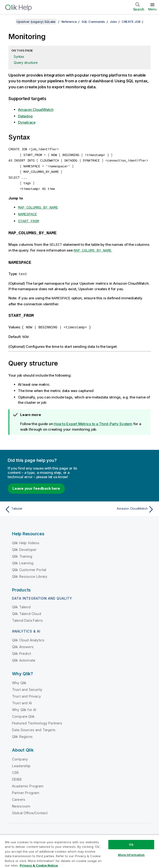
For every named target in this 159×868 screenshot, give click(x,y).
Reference (69, 22)
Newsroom (21, 802)
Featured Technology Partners (37, 719)
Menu (152, 9)
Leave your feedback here (36, 484)
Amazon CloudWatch (36, 110)
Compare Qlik (23, 712)
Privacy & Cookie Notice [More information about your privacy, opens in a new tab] (39, 865)
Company (20, 755)
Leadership (21, 761)
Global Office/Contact (30, 808)
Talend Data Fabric (28, 616)
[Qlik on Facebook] (142, 833)
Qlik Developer (24, 545)
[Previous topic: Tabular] (41, 505)
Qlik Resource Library (30, 572)
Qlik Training (22, 552)
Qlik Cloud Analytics (28, 636)
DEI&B (17, 775)
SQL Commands (93, 22)
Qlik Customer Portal (29, 565)
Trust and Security (27, 685)
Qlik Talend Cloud (27, 609)
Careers (19, 795)
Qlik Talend (21, 602)
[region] (79, 851)
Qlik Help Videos (26, 538)
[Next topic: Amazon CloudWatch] (118, 505)
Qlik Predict (21, 649)
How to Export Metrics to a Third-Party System (93, 419)
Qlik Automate (24, 656)
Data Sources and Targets (34, 725)
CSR (15, 768)
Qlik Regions (22, 732)
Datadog (25, 116)
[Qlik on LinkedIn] (133, 833)
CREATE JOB (131, 22)
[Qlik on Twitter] (124, 833)
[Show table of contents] (10, 22)
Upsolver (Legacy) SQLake (36, 22)
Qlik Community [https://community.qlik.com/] (101, 833)
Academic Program (28, 781)
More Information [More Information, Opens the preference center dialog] (131, 855)
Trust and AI (22, 698)
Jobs (113, 22)
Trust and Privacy (26, 692)
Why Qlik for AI (24, 705)
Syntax (19, 57)
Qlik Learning (23, 558)
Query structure (26, 63)
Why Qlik (19, 678)
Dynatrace (27, 122)
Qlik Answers (23, 642)
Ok (131, 844)
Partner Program (26, 788)
